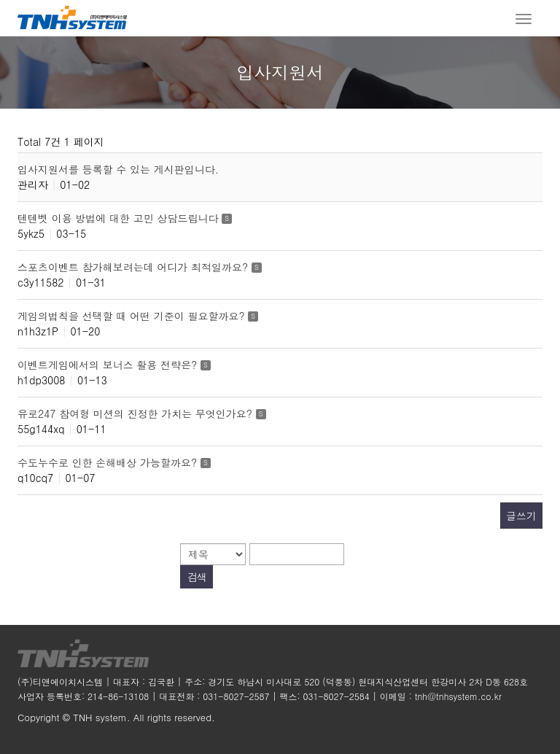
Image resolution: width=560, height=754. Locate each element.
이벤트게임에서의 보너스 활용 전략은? (109, 365)
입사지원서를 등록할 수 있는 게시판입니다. (118, 169)
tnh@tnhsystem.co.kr (458, 696)
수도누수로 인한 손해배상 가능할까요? (109, 462)
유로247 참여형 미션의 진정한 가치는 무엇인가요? (137, 413)
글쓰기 (521, 516)
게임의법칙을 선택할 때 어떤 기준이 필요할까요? (133, 316)
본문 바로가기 (0, 0)
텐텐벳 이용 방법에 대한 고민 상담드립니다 (120, 218)
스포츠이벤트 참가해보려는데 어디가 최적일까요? (135, 267)
